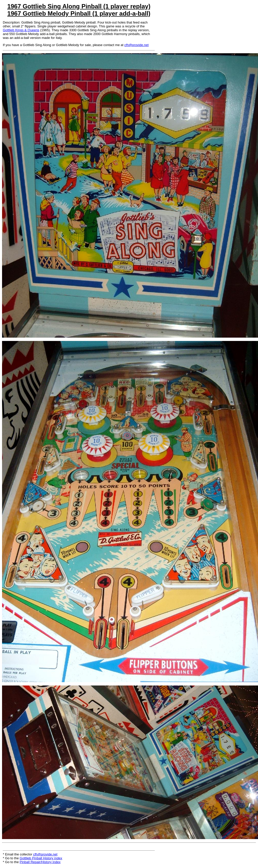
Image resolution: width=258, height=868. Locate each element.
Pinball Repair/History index (40, 862)
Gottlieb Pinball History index (41, 858)
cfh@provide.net (137, 45)
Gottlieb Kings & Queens (21, 30)
